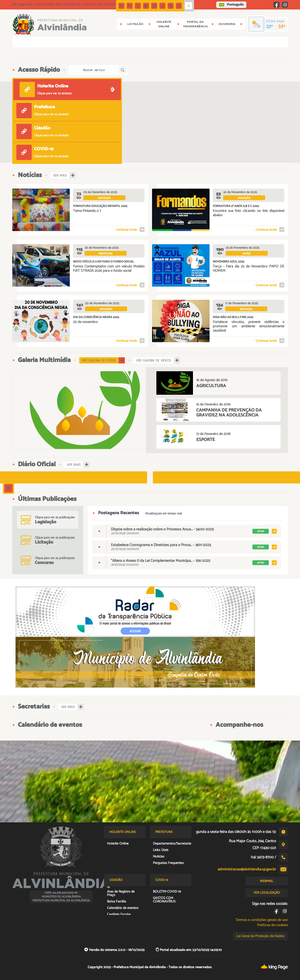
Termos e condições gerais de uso (262, 920)
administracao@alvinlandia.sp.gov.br (247, 869)
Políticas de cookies (272, 925)
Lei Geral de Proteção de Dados (260, 936)
